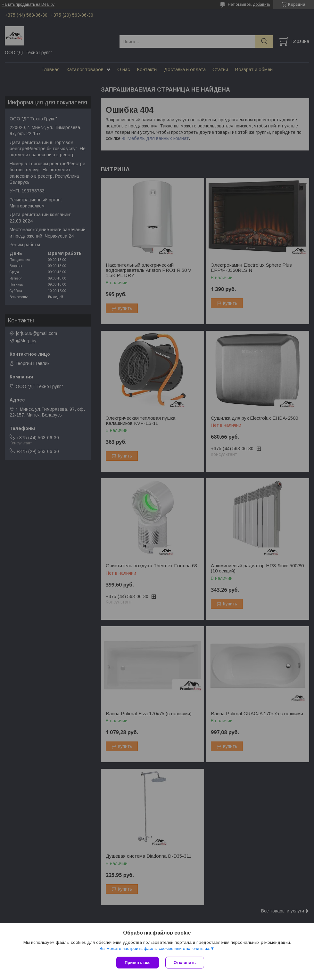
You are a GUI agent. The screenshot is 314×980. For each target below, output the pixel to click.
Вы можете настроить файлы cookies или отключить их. (155, 948)
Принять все (138, 963)
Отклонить (185, 963)
